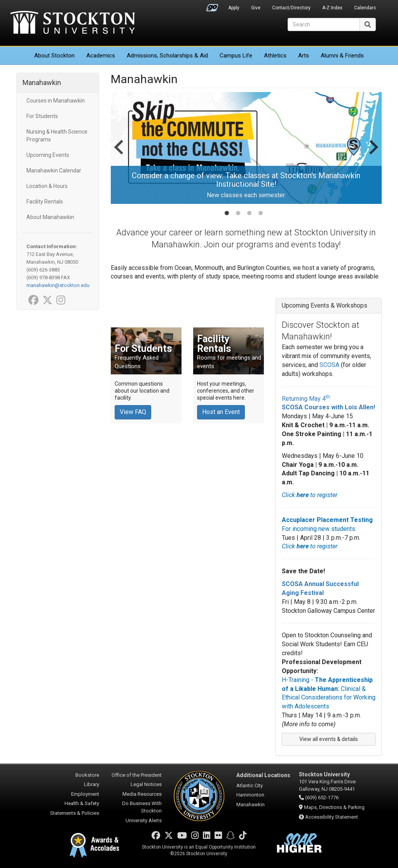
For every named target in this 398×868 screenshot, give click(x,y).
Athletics (275, 56)
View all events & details (329, 739)
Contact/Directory (291, 8)
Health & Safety (82, 803)
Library (92, 784)
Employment (85, 794)
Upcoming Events (48, 155)
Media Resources (142, 794)
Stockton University (73, 23)
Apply (234, 8)
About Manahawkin (50, 217)
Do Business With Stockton (142, 807)
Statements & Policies (75, 813)
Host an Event (221, 412)
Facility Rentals (45, 202)
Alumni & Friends (342, 56)
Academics (101, 56)
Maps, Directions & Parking (334, 807)
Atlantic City (250, 785)
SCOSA (329, 365)
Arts (304, 56)
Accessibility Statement (332, 817)
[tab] (227, 213)
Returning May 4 (306, 399)
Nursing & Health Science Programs (57, 136)
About (54, 56)
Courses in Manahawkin (56, 101)
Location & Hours (47, 186)
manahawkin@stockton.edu (58, 285)
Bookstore (87, 775)
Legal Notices (146, 784)
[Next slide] (373, 155)
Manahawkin (42, 83)
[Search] (324, 24)
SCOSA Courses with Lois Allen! (328, 407)
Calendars (365, 8)
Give (256, 8)
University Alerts (144, 820)
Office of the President (137, 775)
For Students (42, 116)
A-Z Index (332, 8)
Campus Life (236, 56)
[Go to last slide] (120, 155)
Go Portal (212, 6)
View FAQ (133, 412)
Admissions (167, 56)
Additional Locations (263, 775)
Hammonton (250, 795)
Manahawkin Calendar (54, 170)
